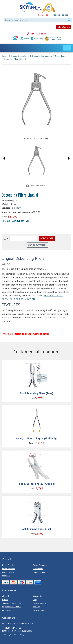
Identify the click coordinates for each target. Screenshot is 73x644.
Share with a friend (36, 186)
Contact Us (37, 596)
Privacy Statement (40, 603)
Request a (15, 221)
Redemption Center (62, 15)
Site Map (37, 607)
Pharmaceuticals (9, 569)
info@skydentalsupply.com (20, 631)
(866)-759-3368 (36, 34)
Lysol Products (8, 572)
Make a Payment (64, 27)
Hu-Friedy (15, 208)
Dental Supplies (9, 565)
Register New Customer (12, 607)
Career (5, 600)
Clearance (6, 576)
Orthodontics (38, 569)
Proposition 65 (8, 610)
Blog (35, 600)
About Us (6, 596)
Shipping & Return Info (12, 603)
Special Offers (39, 572)
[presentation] (4, 158)
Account (24, 39)
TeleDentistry (39, 610)
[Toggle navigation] (67, 48)
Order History (37, 39)
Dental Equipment (40, 565)
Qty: (6, 238)
